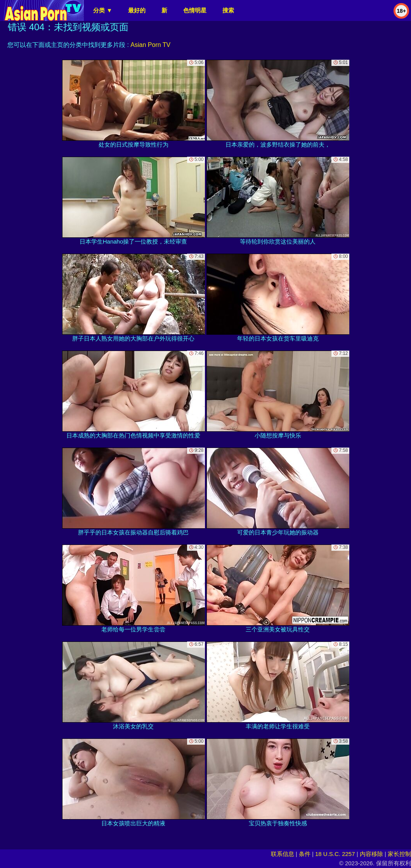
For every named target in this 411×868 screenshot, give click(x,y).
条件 (305, 854)
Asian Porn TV (150, 45)
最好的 (137, 10)
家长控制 (399, 854)
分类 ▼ (103, 10)
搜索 (228, 10)
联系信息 (283, 854)
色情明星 (195, 10)
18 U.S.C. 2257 (335, 854)
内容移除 (371, 854)
